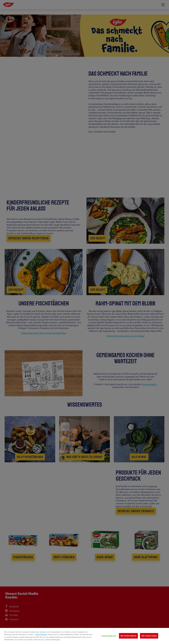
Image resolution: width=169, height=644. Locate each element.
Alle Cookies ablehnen (128, 636)
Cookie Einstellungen (109, 636)
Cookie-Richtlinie (41, 634)
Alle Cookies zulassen (149, 636)
